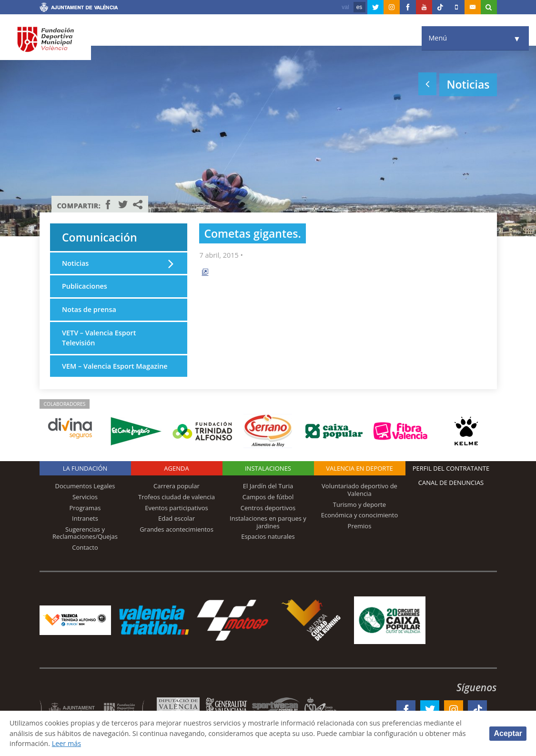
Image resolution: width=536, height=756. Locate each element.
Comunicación (100, 237)
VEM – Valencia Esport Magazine (115, 366)
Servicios (85, 497)
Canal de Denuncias (451, 483)
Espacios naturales (268, 536)
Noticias (75, 263)
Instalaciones (268, 468)
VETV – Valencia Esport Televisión (99, 338)
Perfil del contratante (451, 468)
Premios (360, 526)
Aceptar (508, 733)
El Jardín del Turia (268, 486)
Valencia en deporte (359, 468)
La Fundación (85, 468)
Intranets (85, 518)
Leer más (66, 743)
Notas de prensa (89, 309)
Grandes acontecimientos (177, 529)
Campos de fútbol (268, 497)
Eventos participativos (177, 508)
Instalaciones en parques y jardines (268, 522)
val (345, 7)
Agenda (176, 468)
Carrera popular (177, 486)
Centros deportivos (268, 508)
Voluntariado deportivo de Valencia (359, 490)
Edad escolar (177, 518)
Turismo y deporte (359, 504)
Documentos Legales (85, 486)
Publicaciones (85, 286)
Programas (85, 508)
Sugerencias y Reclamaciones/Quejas (85, 533)
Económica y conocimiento (360, 515)
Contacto (85, 547)
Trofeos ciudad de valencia (177, 497)
